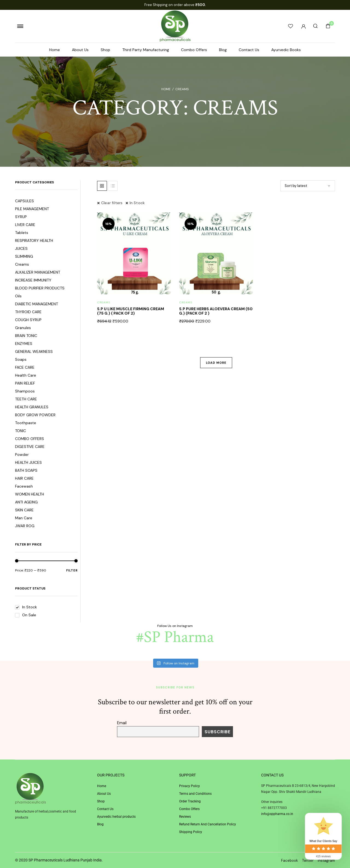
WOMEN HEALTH (30, 494)
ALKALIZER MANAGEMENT (38, 272)
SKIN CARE (24, 510)
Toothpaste (26, 423)
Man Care (24, 518)
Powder (22, 454)
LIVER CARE (25, 225)
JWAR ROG (25, 526)
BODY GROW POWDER (35, 415)
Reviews (185, 817)
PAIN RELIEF (25, 383)
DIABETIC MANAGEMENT (37, 304)
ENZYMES (24, 344)
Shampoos (25, 391)
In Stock (26, 607)
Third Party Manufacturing (146, 50)
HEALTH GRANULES (32, 407)
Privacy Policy (189, 786)
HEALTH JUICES (28, 462)
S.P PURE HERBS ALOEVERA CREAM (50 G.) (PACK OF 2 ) (216, 311)
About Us (80, 50)
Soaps (21, 359)
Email (122, 723)
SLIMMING (24, 256)
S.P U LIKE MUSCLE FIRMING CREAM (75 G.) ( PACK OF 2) (131, 311)
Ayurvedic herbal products (116, 817)
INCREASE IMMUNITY (33, 280)
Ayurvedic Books (286, 50)
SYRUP (21, 217)
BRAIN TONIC (26, 336)
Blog (223, 50)
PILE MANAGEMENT (32, 209)
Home (55, 50)
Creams (22, 264)
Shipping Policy (191, 832)
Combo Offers (194, 50)
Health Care (26, 375)
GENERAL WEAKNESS (34, 351)
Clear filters (112, 203)
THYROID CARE (28, 312)
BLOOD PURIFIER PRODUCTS (40, 288)
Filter (72, 570)
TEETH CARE (26, 399)
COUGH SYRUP (28, 320)
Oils (18, 296)
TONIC (21, 431)
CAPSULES (24, 201)
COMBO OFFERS (30, 439)
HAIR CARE (24, 478)
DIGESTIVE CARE (30, 447)
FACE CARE (25, 367)
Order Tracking (190, 801)
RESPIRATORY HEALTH (34, 241)
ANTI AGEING (26, 502)
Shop (105, 50)
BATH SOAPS (26, 470)
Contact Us (249, 50)
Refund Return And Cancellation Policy (208, 824)
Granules (23, 328)
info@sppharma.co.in (277, 814)
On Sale (26, 615)
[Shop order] (308, 186)
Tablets (22, 233)
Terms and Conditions (195, 794)
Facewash (24, 486)
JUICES (21, 248)
